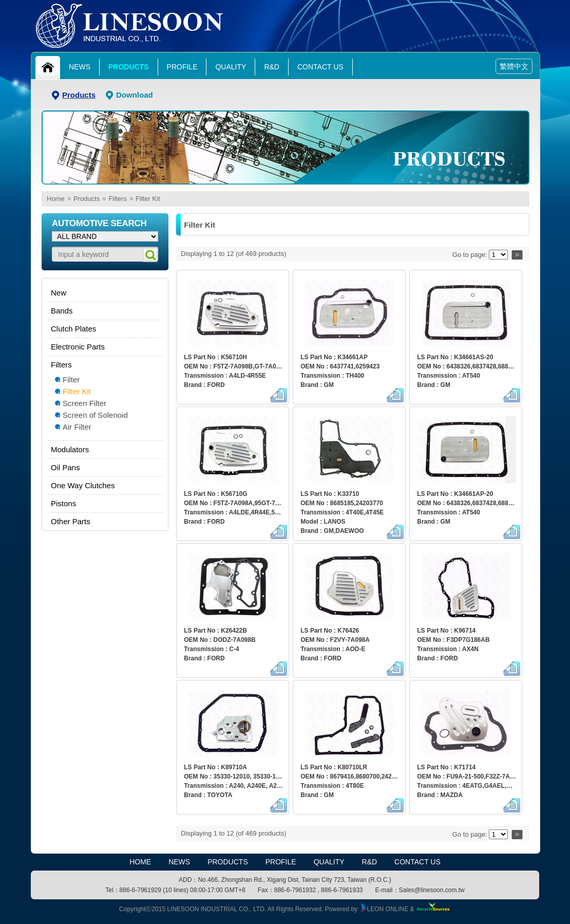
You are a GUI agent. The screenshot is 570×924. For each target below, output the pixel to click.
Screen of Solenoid (95, 415)
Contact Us (320, 67)
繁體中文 (514, 66)
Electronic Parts (78, 347)
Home (56, 199)
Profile (182, 67)
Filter (71, 380)
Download (135, 95)
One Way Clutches (83, 485)
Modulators (70, 449)
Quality (231, 67)
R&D (272, 67)
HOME (140, 862)
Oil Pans (65, 467)
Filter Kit (148, 199)
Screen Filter (84, 403)
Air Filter (77, 427)
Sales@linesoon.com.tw (432, 890)
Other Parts (71, 521)
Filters (117, 199)
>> (517, 255)
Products (129, 67)
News (80, 67)
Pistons (63, 503)
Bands (62, 311)
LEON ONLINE (384, 909)
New (59, 293)
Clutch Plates (73, 329)
